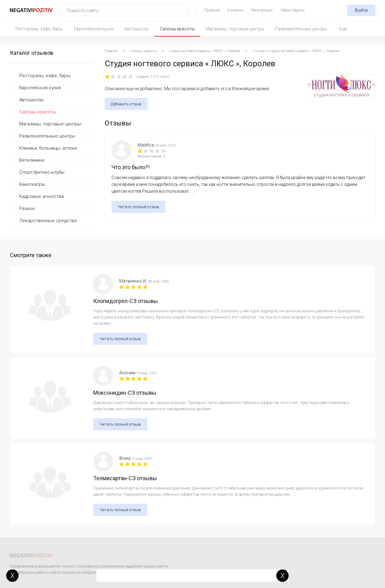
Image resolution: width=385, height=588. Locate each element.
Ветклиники (32, 160)
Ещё (343, 29)
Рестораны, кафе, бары (39, 29)
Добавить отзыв (126, 104)
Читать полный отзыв (138, 207)
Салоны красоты (177, 29)
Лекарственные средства (48, 221)
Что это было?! (131, 167)
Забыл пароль (292, 10)
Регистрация (262, 10)
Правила (212, 10)
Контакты (235, 10)
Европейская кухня (94, 29)
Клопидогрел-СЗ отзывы (126, 301)
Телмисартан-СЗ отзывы (125, 478)
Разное (27, 208)
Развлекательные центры (301, 29)
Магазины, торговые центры (235, 29)
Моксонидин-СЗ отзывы (125, 393)
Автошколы (137, 29)
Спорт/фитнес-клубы (42, 172)
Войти (361, 10)
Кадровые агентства (42, 196)
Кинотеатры (32, 184)
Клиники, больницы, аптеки (48, 148)
